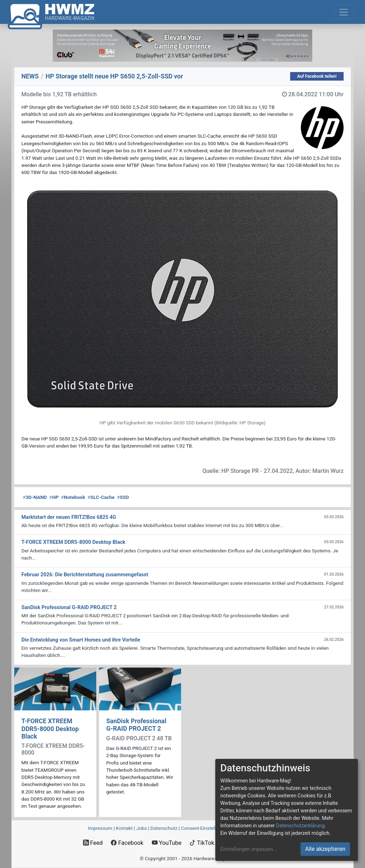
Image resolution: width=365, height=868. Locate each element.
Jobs (142, 828)
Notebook (73, 497)
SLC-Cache (101, 497)
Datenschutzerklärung (300, 826)
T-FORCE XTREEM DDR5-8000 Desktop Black (50, 729)
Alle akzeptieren (325, 849)
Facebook (127, 843)
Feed (93, 843)
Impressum (100, 828)
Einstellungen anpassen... (249, 849)
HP (54, 497)
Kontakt (124, 828)
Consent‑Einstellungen (205, 828)
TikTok (202, 843)
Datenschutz (164, 828)
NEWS (30, 76)
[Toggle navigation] (344, 12)
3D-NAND (35, 497)
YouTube (167, 843)
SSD (123, 497)
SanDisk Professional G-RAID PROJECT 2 (136, 725)
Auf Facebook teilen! (317, 76)
